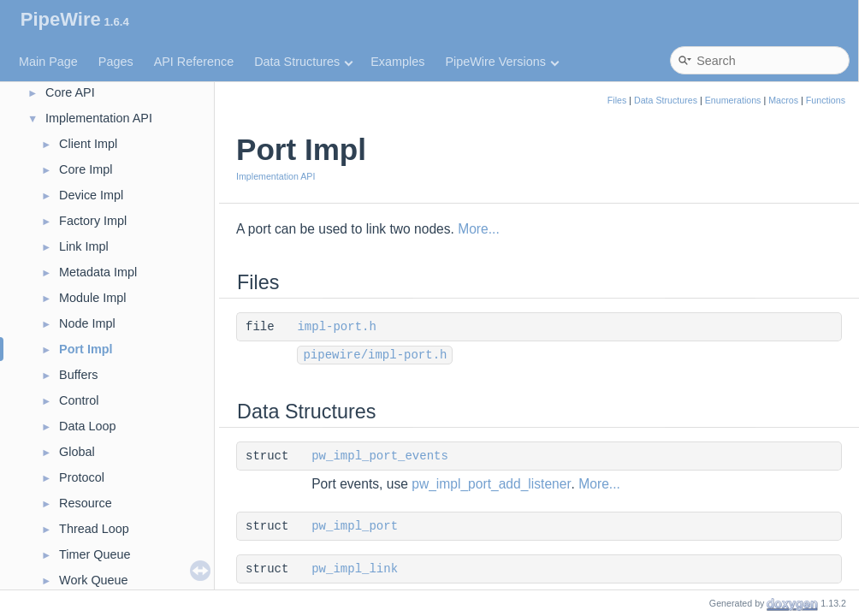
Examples (397, 62)
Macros (783, 100)
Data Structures (303, 62)
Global (77, 452)
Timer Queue (95, 554)
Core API (70, 92)
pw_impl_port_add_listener (491, 484)
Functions (826, 100)
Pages (116, 62)
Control (79, 400)
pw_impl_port (355, 526)
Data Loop (87, 426)
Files (617, 100)
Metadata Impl (98, 272)
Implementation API (99, 118)
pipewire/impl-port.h (375, 355)
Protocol (82, 477)
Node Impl (87, 323)
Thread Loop (94, 529)
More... (479, 229)
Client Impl (88, 144)
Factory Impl (93, 221)
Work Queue (94, 580)
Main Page (48, 62)
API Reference (194, 62)
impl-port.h (336, 327)
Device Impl (91, 195)
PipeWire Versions (502, 62)
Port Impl (86, 349)
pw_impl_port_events (380, 456)
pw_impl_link (355, 569)
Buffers (78, 375)
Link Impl (84, 246)
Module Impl (92, 298)
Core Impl (86, 169)
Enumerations (733, 100)
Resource (86, 503)
